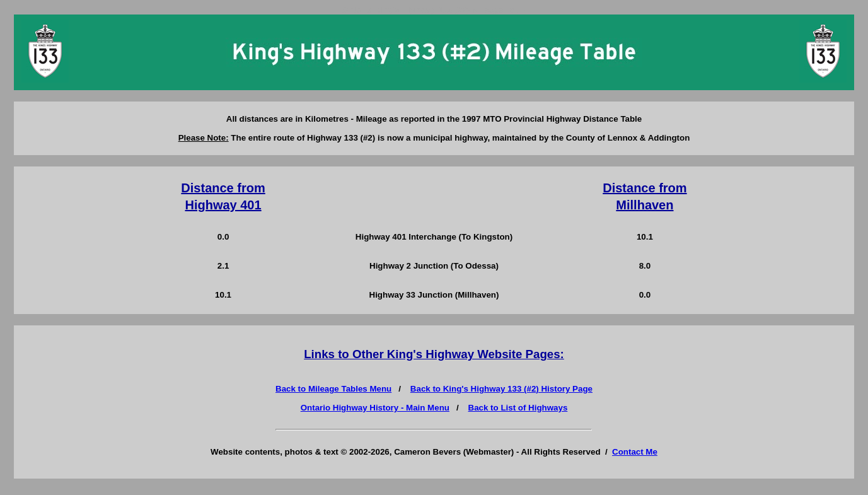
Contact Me (635, 452)
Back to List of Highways (518, 408)
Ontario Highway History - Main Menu (375, 408)
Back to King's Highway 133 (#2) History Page (501, 389)
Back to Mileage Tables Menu (333, 389)
